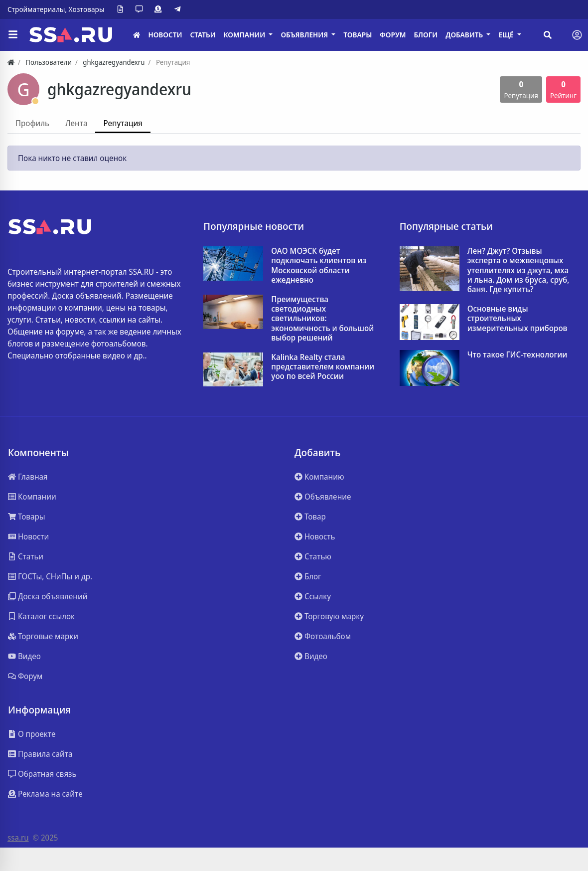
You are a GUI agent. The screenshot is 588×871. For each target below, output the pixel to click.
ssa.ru (18, 838)
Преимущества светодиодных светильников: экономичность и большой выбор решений (322, 319)
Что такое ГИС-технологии (517, 355)
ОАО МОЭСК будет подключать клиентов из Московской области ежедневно (319, 265)
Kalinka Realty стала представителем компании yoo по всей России (323, 367)
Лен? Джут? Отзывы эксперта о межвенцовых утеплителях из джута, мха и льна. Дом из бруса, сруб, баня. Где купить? (518, 270)
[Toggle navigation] (577, 35)
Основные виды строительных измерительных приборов (517, 319)
